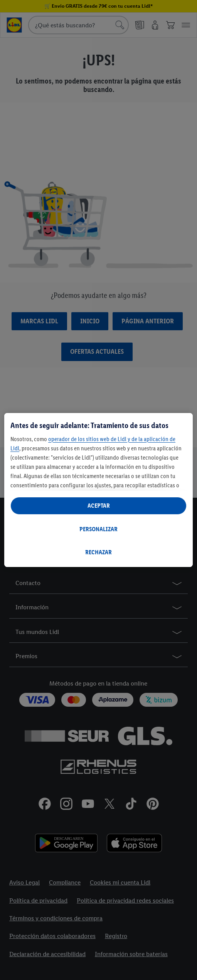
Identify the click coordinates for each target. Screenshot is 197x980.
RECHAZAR (98, 552)
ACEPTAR (99, 506)
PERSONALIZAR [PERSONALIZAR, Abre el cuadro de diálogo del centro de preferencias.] (98, 529)
